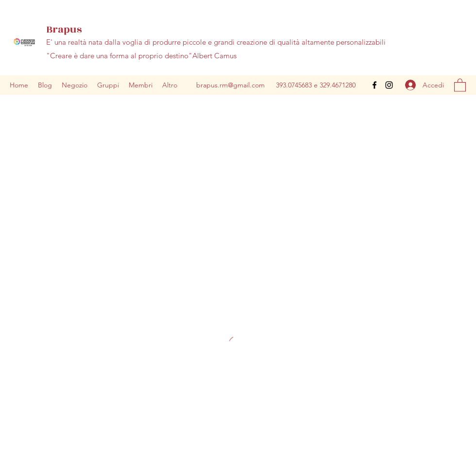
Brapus (64, 29)
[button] (460, 85)
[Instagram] (389, 85)
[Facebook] (374, 85)
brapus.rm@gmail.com (230, 85)
